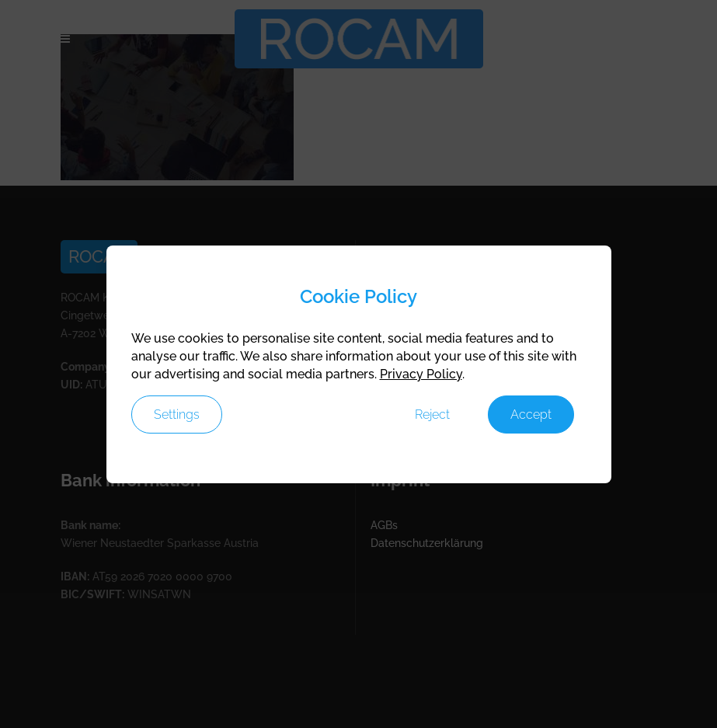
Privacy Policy (421, 374)
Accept (531, 415)
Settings (177, 415)
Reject (432, 415)
